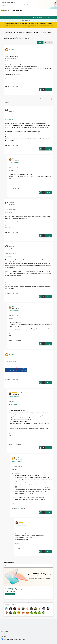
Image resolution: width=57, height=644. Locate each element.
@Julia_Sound (10, 120)
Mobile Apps (47, 32)
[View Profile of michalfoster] (20, 393)
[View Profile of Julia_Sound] (12, 49)
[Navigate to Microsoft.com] (5, 11)
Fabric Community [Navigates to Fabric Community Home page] (17, 11)
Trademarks (3, 636)
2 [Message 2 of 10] (10, 379)
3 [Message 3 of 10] (13, 444)
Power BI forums (9, 32)
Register (35, 17)
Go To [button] (50, 17)
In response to (14, 162)
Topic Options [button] (48, 42)
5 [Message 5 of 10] (20, 548)
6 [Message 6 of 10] (10, 293)
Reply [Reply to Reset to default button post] (49, 90)
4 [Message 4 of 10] (16, 508)
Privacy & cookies (5, 631)
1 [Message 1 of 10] (10, 86)
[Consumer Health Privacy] (19, 639)
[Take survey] (10, 594)
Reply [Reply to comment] (49, 149)
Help (45, 17)
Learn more (4, 6)
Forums (20, 32)
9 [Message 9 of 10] (10, 145)
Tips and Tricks (20, 83)
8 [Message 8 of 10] (10, 232)
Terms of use (4, 634)
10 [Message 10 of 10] (13, 189)
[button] (40, 42)
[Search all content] (38, 21)
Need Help (12, 83)
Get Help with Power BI (32, 32)
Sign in (40, 17)
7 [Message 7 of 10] (13, 340)
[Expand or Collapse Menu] (2, 14)
